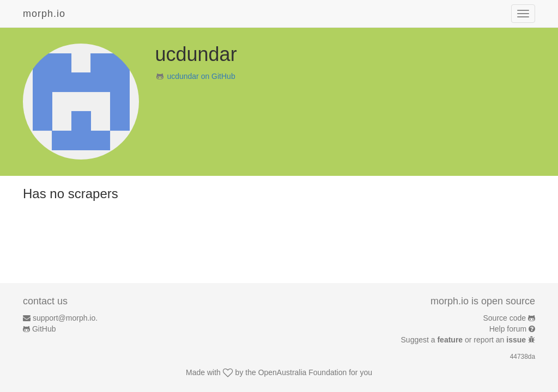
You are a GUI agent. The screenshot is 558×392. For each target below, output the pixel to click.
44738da (523, 357)
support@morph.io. (65, 318)
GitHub (44, 329)
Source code (505, 318)
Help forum (508, 329)
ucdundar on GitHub (201, 76)
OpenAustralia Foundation (303, 372)
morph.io (44, 14)
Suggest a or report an (465, 340)
